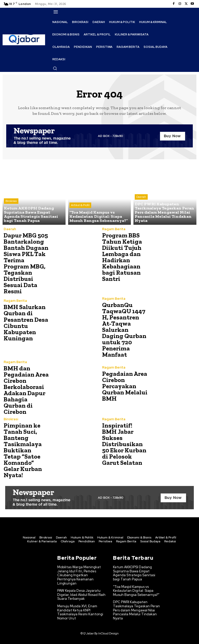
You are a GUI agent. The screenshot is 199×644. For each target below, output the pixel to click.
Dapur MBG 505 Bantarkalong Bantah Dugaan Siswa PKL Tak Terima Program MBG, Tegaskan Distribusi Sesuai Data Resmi (26, 263)
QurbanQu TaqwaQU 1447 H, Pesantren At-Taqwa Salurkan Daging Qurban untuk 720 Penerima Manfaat (124, 330)
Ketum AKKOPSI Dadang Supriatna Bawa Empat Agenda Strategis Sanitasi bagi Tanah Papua (134, 573)
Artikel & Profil (80, 205)
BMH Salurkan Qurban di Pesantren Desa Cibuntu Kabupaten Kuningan (26, 322)
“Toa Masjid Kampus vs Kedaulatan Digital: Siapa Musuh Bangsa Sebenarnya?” (136, 590)
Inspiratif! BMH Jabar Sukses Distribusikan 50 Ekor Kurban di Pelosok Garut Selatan (124, 444)
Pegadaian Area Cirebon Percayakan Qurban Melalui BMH (125, 386)
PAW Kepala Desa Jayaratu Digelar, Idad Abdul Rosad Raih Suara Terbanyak (81, 595)
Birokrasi (11, 201)
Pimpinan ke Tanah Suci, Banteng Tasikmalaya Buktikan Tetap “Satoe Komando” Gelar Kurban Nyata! (23, 450)
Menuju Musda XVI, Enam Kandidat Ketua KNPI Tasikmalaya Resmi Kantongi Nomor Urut (80, 612)
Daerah (141, 197)
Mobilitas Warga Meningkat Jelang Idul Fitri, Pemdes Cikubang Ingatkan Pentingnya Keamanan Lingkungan (79, 575)
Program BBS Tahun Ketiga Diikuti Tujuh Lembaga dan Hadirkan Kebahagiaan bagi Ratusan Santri (122, 257)
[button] (55, 68)
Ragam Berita (114, 229)
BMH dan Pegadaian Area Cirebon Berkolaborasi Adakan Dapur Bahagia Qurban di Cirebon (26, 390)
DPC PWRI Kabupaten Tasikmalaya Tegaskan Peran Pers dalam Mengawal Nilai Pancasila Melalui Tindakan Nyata (136, 610)
